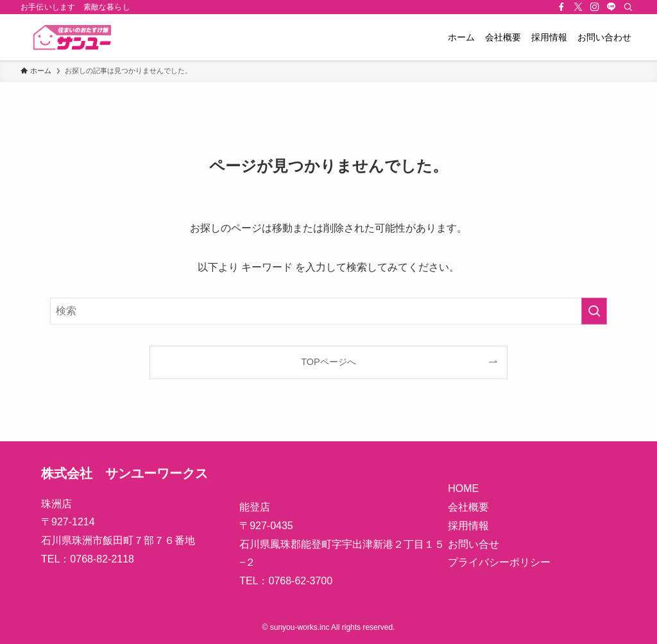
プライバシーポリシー (499, 562)
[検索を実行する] (594, 311)
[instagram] (595, 7)
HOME (463, 488)
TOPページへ (328, 362)
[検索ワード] (328, 311)
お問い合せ (474, 544)
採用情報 (468, 526)
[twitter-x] (578, 7)
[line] (611, 7)
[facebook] (561, 7)
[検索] (628, 7)
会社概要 (468, 507)
